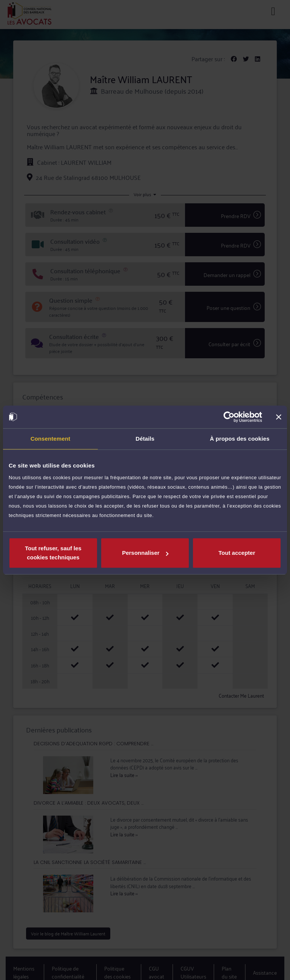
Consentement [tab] (50, 439)
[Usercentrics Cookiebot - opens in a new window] (229, 417)
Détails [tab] (145, 439)
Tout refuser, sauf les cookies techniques (53, 553)
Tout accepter (237, 553)
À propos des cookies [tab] (240, 439)
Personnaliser (145, 553)
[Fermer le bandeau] (279, 417)
